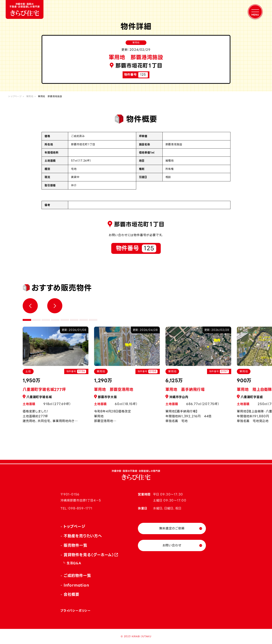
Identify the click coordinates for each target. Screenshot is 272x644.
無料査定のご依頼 (172, 528)
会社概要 (71, 595)
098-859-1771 (80, 508)
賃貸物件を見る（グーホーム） (89, 555)
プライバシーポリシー (76, 611)
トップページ (15, 96)
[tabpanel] (127, 377)
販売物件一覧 (75, 545)
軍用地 (30, 96)
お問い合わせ (172, 545)
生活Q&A (74, 563)
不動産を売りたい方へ (83, 536)
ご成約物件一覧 (77, 576)
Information (76, 585)
